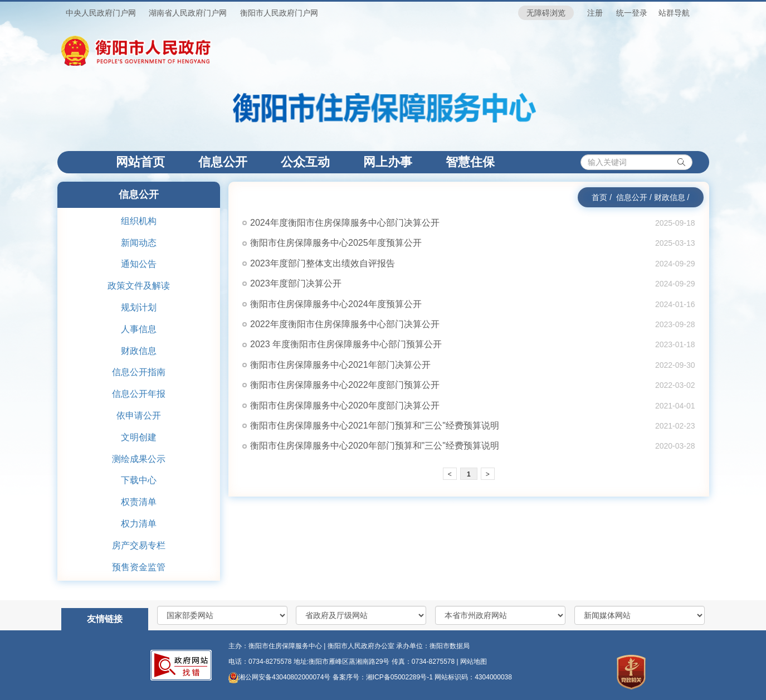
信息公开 (223, 162)
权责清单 (139, 502)
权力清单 (139, 524)
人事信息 (139, 329)
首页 (599, 197)
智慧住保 (470, 162)
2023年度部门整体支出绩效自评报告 (323, 263)
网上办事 (388, 162)
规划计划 (139, 307)
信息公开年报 (139, 394)
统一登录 (632, 13)
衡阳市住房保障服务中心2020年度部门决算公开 (345, 405)
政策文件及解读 (139, 286)
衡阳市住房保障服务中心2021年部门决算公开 (340, 365)
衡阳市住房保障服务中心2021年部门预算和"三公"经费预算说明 (375, 426)
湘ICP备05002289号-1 (400, 677)
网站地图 (474, 662)
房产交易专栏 (139, 545)
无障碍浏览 (546, 13)
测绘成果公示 (139, 459)
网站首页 (149, 162)
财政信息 (139, 351)
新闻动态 (139, 243)
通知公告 (139, 264)
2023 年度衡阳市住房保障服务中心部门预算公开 (346, 344)
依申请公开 (139, 415)
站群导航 (674, 13)
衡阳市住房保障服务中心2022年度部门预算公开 (345, 385)
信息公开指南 (139, 372)
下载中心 (139, 480)
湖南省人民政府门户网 (188, 13)
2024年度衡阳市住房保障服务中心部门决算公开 (345, 223)
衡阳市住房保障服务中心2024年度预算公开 (336, 304)
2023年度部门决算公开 (296, 283)
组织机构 (139, 221)
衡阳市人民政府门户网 (279, 13)
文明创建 (139, 437)
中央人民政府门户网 (101, 13)
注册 (595, 13)
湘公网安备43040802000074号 (279, 677)
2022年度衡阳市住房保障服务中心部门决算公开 (345, 324)
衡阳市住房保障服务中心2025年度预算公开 (336, 243)
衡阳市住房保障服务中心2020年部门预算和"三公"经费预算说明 (375, 446)
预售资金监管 (139, 567)
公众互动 (305, 162)
